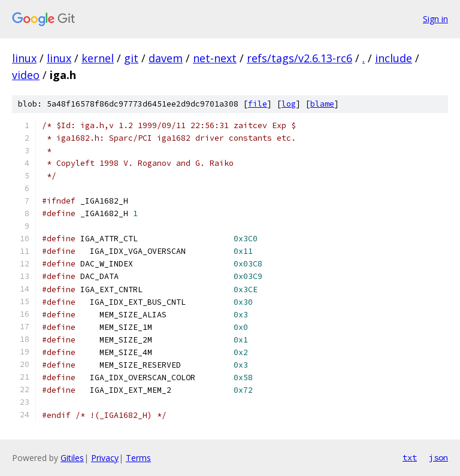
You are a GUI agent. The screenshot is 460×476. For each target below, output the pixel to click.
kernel (98, 58)
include (394, 58)
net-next (215, 58)
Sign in (435, 19)
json (438, 457)
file (258, 104)
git (131, 58)
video (26, 75)
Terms (138, 458)
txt (410, 457)
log (289, 104)
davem (166, 58)
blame (322, 104)
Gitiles (72, 458)
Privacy (105, 458)
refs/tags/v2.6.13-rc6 (299, 58)
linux (24, 58)
